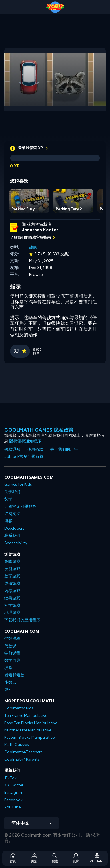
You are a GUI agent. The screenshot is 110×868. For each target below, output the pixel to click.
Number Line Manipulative (28, 730)
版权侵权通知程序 (25, 441)
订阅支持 (12, 514)
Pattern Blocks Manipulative (29, 738)
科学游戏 (12, 605)
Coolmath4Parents (22, 759)
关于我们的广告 (64, 449)
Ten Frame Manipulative (26, 716)
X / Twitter (14, 785)
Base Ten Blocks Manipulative (31, 723)
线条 (8, 668)
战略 (33, 247)
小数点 (10, 682)
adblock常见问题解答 (24, 457)
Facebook (13, 800)
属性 (8, 690)
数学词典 (12, 660)
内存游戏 (12, 591)
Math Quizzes (17, 745)
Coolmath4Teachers (23, 752)
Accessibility (16, 543)
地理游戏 (12, 613)
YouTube (12, 807)
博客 (8, 521)
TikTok (10, 778)
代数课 (10, 646)
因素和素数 (14, 675)
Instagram (14, 793)
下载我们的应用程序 (22, 620)
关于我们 (12, 492)
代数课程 (12, 639)
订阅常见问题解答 (20, 506)
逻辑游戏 (12, 583)
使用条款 (35, 449)
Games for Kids (18, 484)
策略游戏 (12, 562)
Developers (14, 528)
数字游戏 (12, 576)
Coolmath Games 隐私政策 (39, 430)
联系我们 (12, 536)
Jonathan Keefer (40, 230)
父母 (8, 499)
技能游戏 (12, 569)
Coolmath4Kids (19, 708)
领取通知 (12, 449)
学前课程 (12, 653)
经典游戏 (12, 598)
